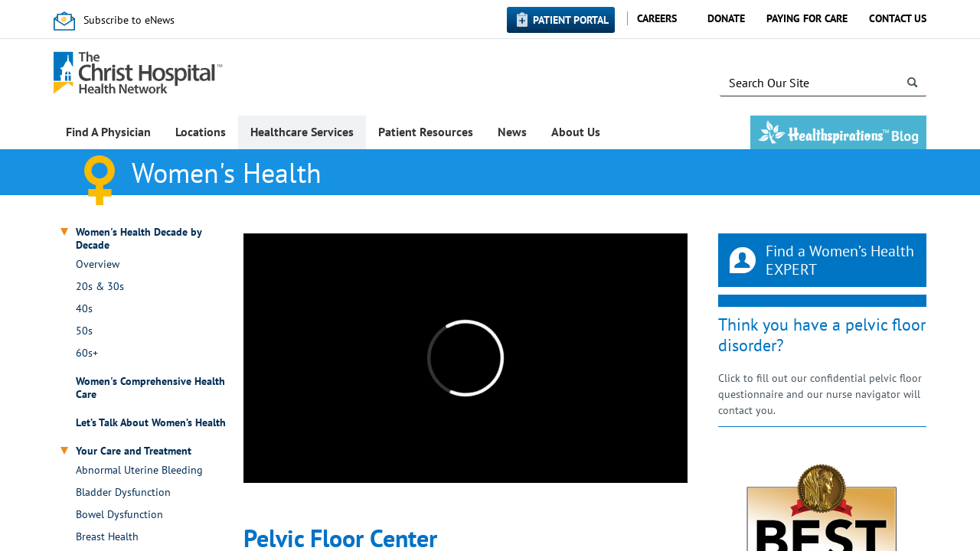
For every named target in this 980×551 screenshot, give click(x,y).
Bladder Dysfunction (123, 492)
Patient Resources (426, 132)
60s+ (87, 353)
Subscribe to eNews (129, 20)
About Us (576, 132)
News (512, 132)
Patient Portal (571, 20)
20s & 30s (100, 287)
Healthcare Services (302, 132)
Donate (726, 18)
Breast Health (107, 537)
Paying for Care (807, 18)
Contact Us (898, 18)
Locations (201, 132)
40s (84, 309)
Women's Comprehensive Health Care (150, 388)
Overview (98, 264)
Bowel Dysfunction (119, 515)
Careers (657, 18)
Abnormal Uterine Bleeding (139, 470)
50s (84, 331)
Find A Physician (108, 132)
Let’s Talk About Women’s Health (151, 423)
